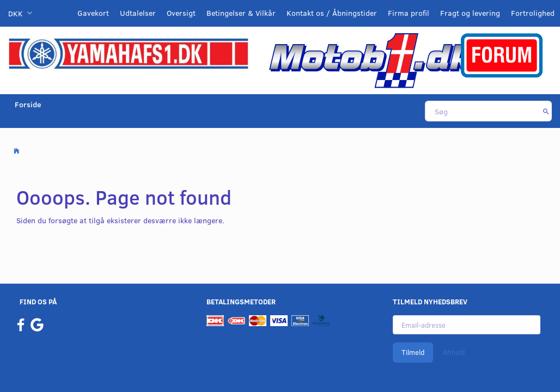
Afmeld (454, 352)
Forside (28, 104)
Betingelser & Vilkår (241, 13)
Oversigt (181, 13)
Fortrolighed (533, 13)
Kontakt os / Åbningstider (332, 13)
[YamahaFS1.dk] (128, 53)
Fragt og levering (470, 13)
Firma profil (409, 13)
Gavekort (93, 13)
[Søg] (546, 111)
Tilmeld (413, 352)
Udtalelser (138, 13)
